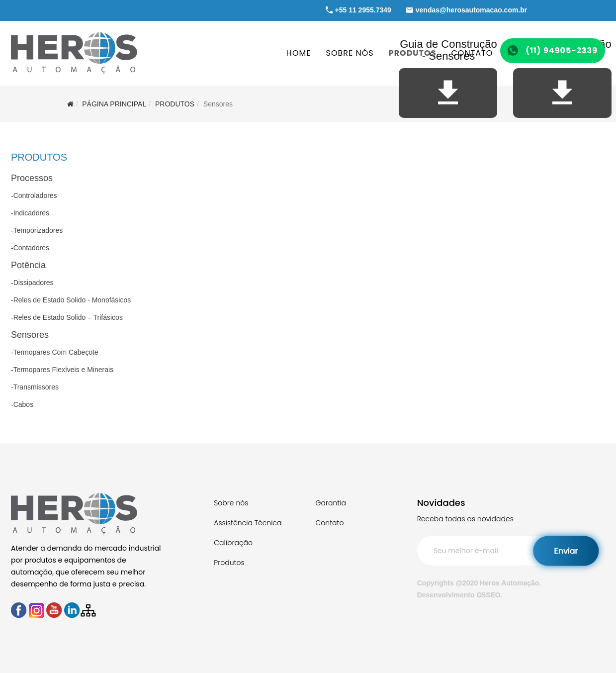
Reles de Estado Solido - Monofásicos (72, 300)
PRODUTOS (413, 53)
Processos (32, 178)
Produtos (229, 563)
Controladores (35, 195)
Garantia (330, 503)
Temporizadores (38, 230)
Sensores (30, 335)
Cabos (23, 404)
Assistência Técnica (248, 523)
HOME (299, 53)
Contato (329, 523)
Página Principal (114, 104)
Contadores (31, 248)
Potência (28, 265)
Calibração (233, 543)
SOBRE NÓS (350, 53)
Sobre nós (231, 503)
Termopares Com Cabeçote (56, 352)
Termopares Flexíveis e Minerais (64, 370)
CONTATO (472, 53)
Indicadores (31, 213)
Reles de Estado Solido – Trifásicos (68, 317)
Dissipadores (34, 283)
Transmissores (36, 387)
